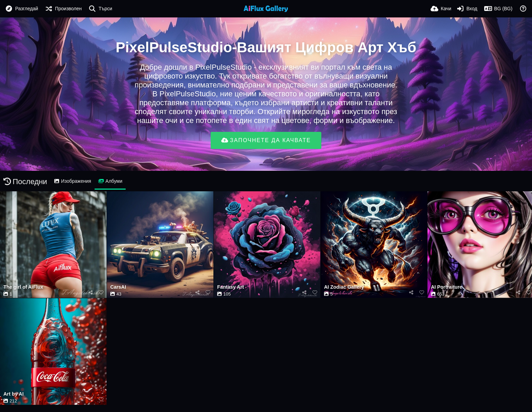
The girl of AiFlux (23, 287)
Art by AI (13, 394)
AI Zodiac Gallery (344, 287)
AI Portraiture (446, 287)
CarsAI (118, 287)
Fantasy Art (230, 287)
